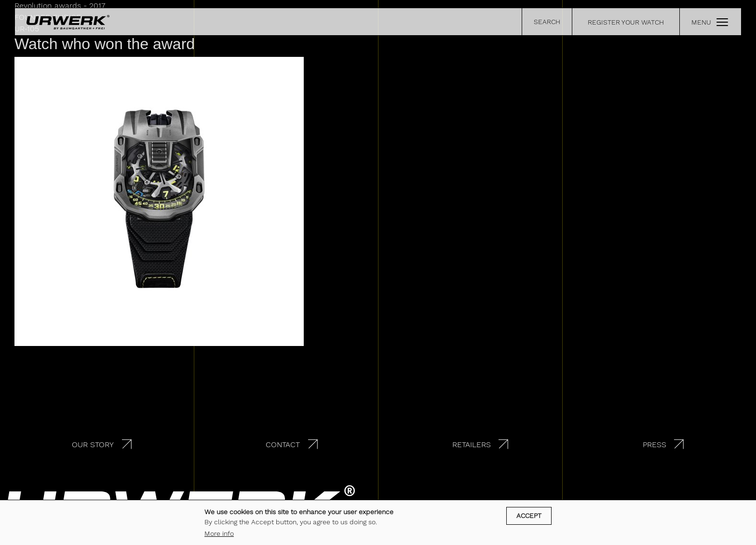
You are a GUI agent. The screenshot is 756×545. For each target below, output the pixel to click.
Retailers (472, 445)
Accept (529, 516)
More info (219, 534)
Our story (93, 445)
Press (655, 445)
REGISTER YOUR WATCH (626, 22)
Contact (283, 445)
